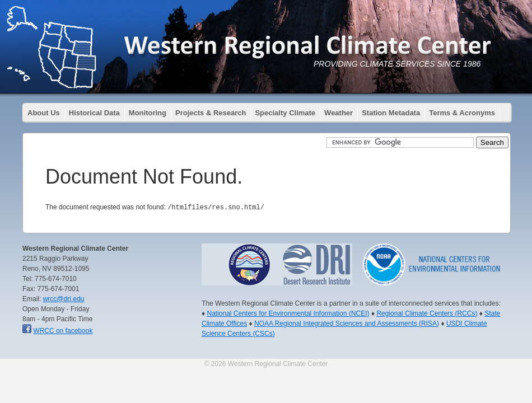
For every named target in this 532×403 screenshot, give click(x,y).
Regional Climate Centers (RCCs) (427, 313)
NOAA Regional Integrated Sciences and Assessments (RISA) (347, 323)
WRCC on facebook (63, 330)
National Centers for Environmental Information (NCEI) (288, 313)
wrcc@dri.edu (64, 298)
